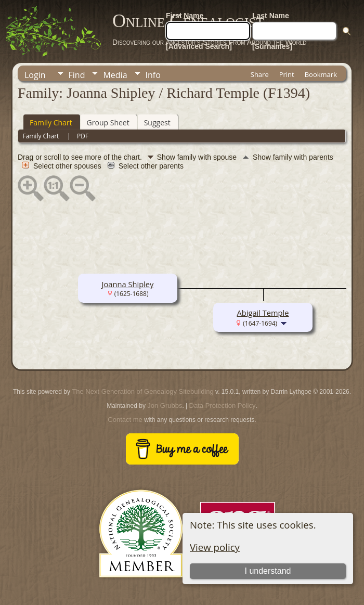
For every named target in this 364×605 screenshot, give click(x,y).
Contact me (125, 420)
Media (115, 75)
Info (153, 75)
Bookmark (321, 74)
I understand (268, 571)
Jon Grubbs (165, 406)
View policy (215, 547)
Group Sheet (108, 123)
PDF (83, 136)
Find (77, 75)
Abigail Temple (263, 313)
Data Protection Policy (223, 406)
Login (35, 75)
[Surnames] (272, 46)
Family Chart (51, 123)
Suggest (157, 123)
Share (260, 74)
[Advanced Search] (199, 46)
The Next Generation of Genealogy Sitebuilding (142, 391)
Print (287, 74)
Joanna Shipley (128, 284)
